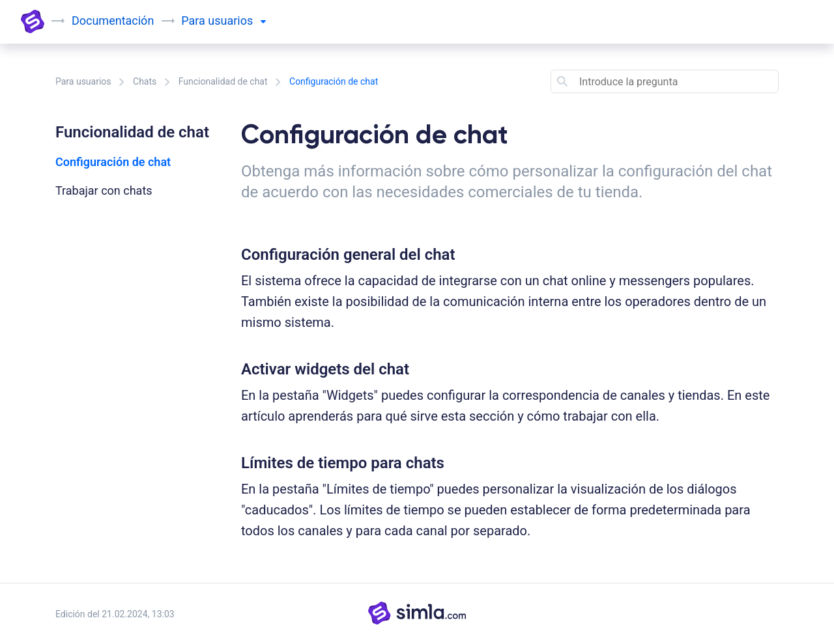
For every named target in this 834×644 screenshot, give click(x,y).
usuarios (237, 21)
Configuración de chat (113, 162)
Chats (145, 81)
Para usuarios (83, 81)
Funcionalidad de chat (223, 81)
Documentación (113, 21)
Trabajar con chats (104, 190)
